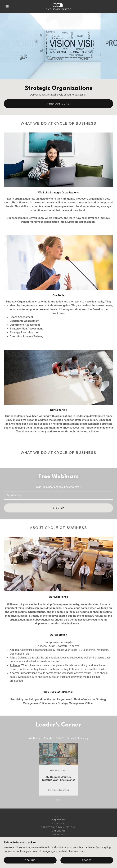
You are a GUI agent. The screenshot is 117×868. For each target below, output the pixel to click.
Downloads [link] (59, 834)
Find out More (59, 104)
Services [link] (59, 824)
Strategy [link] (59, 820)
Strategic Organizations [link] (59, 827)
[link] (59, 7)
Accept (87, 860)
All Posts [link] (35, 738)
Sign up (59, 508)
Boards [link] (48, 738)
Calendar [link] (58, 831)
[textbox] (59, 496)
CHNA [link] (60, 738)
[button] (9, 7)
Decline (30, 860)
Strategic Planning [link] (77, 738)
